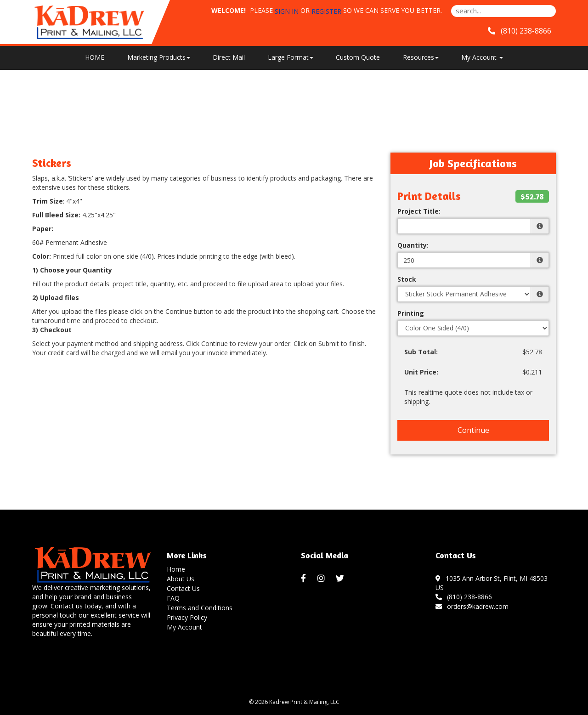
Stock (407, 279)
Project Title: (419, 211)
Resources (421, 57)
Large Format (291, 57)
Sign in (287, 11)
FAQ (173, 598)
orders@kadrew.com (472, 606)
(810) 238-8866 (464, 597)
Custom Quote (358, 57)
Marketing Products (159, 57)
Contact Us (183, 588)
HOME (95, 57)
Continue (473, 430)
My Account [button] (482, 57)
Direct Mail (229, 57)
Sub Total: (421, 352)
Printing (411, 313)
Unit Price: (421, 372)
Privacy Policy (187, 617)
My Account (184, 627)
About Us (181, 579)
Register (326, 11)
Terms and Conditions (200, 608)
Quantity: (413, 245)
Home (176, 569)
